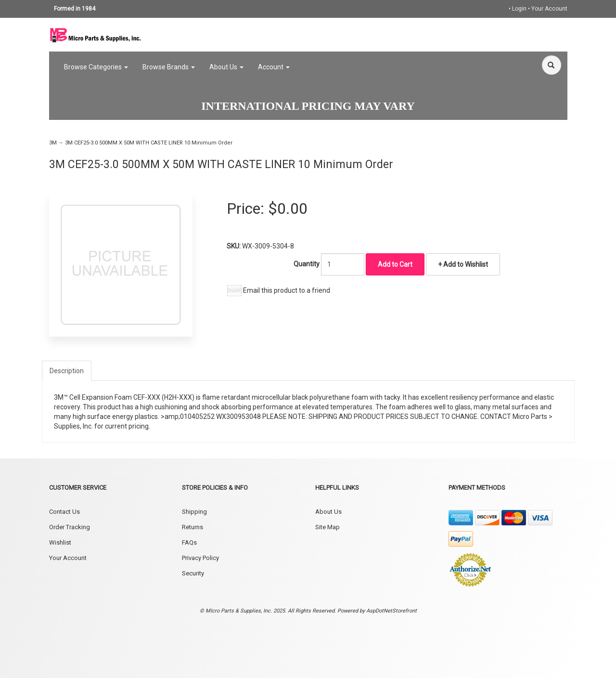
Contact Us (64, 512)
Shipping (194, 512)
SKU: (234, 246)
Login (519, 9)
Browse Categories (96, 67)
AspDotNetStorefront (391, 611)
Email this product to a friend (287, 290)
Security (193, 573)
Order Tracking (70, 527)
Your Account (549, 9)
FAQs (189, 542)
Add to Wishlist (465, 264)
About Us (226, 67)
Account (274, 67)
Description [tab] (67, 371)
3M (53, 143)
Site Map (327, 527)
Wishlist (60, 542)
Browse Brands (169, 67)
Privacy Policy (200, 558)
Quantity (307, 264)
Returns (192, 527)
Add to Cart (395, 264)
